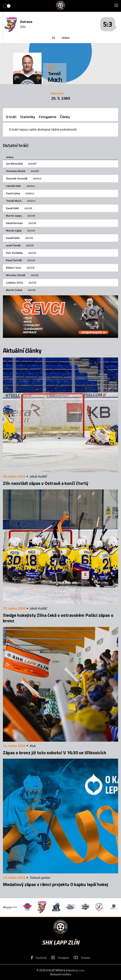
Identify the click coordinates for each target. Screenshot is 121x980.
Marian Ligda (14, 230)
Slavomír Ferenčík (17, 178)
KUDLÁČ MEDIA (54, 970)
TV (53, 38)
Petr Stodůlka (14, 253)
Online (66, 38)
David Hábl (12, 208)
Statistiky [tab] (28, 117)
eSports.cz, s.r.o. (75, 970)
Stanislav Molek (16, 171)
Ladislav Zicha (14, 282)
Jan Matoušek (14, 163)
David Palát (13, 238)
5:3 (108, 24)
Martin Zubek (14, 290)
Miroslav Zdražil (16, 275)
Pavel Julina (13, 193)
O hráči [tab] (11, 117)
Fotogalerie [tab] (48, 117)
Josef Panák (13, 245)
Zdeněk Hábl (13, 186)
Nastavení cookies (60, 974)
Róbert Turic (14, 268)
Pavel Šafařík (14, 260)
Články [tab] (65, 117)
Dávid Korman (14, 223)
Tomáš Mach (14, 201)
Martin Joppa (14, 216)
